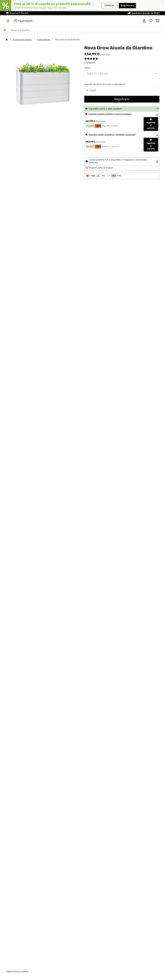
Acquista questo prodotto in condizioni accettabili (112, 135)
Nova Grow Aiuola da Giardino (68, 40)
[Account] (144, 21)
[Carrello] (158, 21)
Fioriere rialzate (44, 40)
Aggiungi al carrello (151, 124)
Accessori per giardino (22, 40)
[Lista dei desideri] (151, 21)
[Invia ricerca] (5, 30)
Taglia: (88, 68)
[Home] (9, 40)
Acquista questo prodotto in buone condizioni (110, 114)
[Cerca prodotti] (82, 30)
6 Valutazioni (90, 63)
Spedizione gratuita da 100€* (146, 13)
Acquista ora (127, 6)
